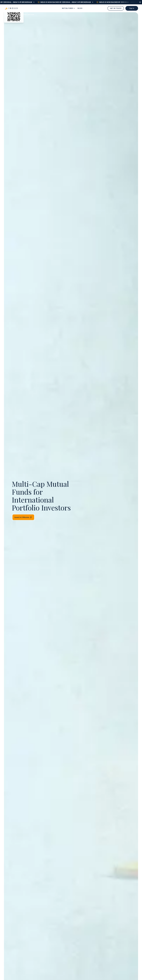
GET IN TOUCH (116, 8)
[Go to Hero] (11, 8)
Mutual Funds (17, 14)
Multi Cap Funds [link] (29, 14)
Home (8, 14)
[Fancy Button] (69, 8)
